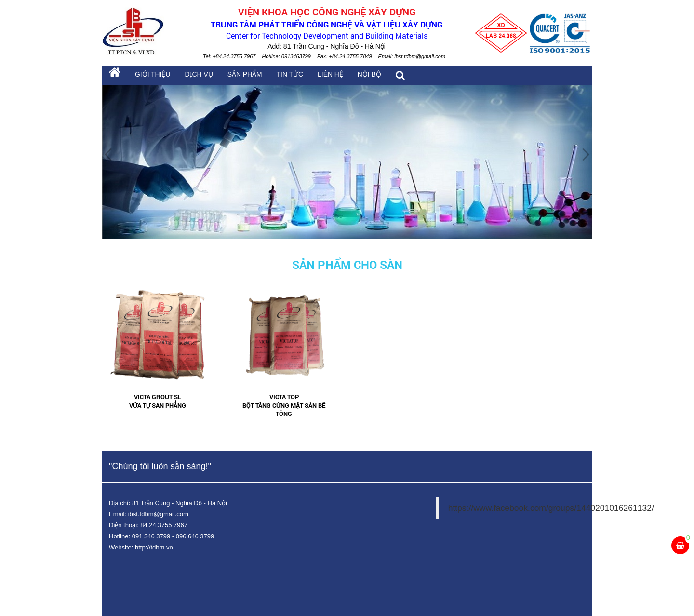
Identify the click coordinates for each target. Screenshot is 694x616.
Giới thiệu (151, 75)
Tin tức (282, 75)
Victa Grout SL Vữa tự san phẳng (158, 402)
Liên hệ (321, 75)
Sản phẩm (239, 75)
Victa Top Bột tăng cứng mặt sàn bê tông (284, 406)
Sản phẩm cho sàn (347, 265)
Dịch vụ (195, 75)
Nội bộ (359, 75)
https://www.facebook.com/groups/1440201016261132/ (551, 508)
